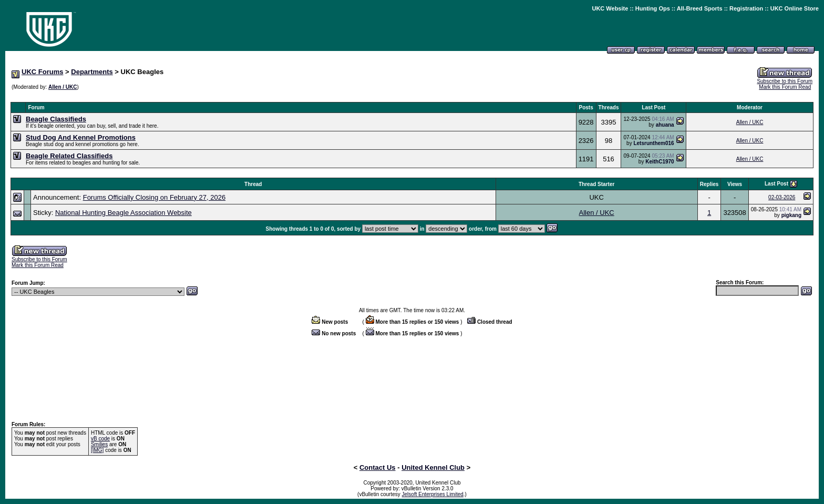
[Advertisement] (412, 96)
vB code (100, 439)
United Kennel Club (433, 467)
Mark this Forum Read (785, 87)
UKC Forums (42, 72)
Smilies (99, 444)
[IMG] (97, 450)
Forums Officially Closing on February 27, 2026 (154, 197)
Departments (92, 72)
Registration (746, 8)
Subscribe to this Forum (785, 81)
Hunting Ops (653, 8)
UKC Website (610, 8)
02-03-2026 (782, 197)
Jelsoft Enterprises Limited (433, 494)
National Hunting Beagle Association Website (123, 213)
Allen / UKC (63, 87)
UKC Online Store (795, 8)
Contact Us (378, 467)
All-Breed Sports (700, 8)
